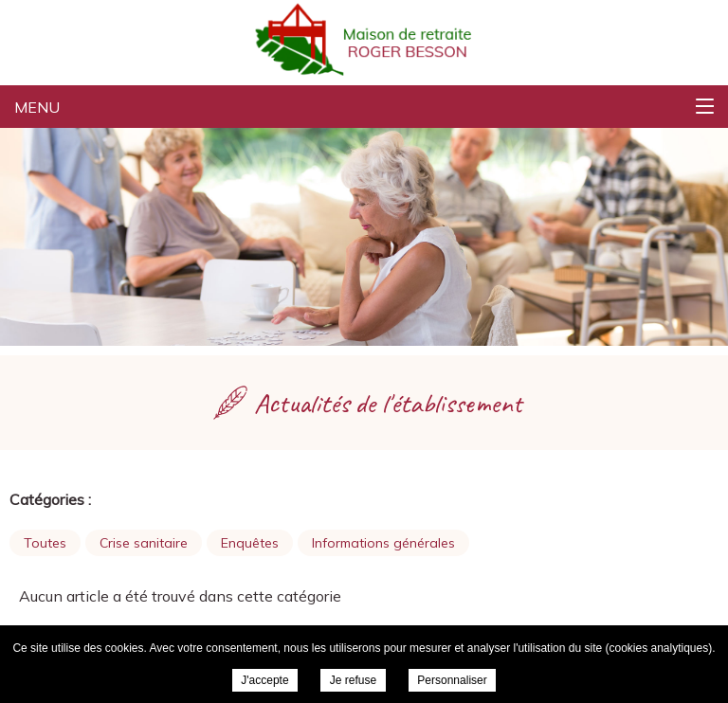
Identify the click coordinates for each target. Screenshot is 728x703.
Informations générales (383, 543)
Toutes (45, 543)
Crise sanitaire (144, 543)
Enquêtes (250, 543)
